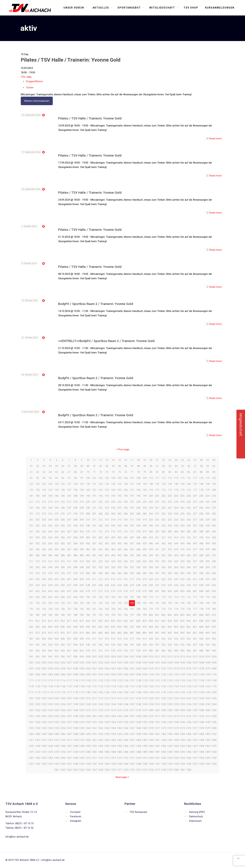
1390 (88, 734)
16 (126, 460)
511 (31, 561)
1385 (56, 734)
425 (56, 543)
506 (189, 555)
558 (138, 567)
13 (107, 460)
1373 (170, 728)
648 (138, 585)
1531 (31, 764)
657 (195, 585)
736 (126, 603)
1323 (44, 722)
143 (170, 484)
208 (201, 496)
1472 (38, 752)
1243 (107, 704)
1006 (126, 657)
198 (138, 496)
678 (138, 591)
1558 (201, 764)
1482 (101, 752)
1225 (182, 698)
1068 (138, 669)
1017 (195, 657)
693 (44, 597)
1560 (214, 764)
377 (132, 532)
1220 (151, 698)
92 (38, 478)
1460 (151, 746)
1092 (101, 675)
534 (176, 561)
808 (201, 615)
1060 (88, 669)
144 (176, 484)
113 (170, 478)
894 (176, 633)
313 (107, 520)
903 (44, 639)
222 (101, 502)
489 (82, 555)
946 (126, 645)
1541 (94, 764)
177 (195, 490)
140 (151, 484)
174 (176, 490)
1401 (157, 734)
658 (201, 585)
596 (189, 573)
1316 (189, 716)
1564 (75, 770)
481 (31, 555)
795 (119, 615)
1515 (119, 758)
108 (138, 478)
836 (189, 621)
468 (138, 549)
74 (113, 472)
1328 (75, 722)
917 (132, 639)
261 (157, 508)
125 (56, 484)
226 (126, 502)
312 (101, 520)
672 (101, 591)
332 (38, 526)
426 (63, 543)
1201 (31, 698)
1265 (56, 710)
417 (195, 538)
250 (88, 508)
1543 (107, 764)
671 (94, 591)
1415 (56, 740)
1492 (164, 752)
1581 (182, 770)
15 (119, 460)
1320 (214, 716)
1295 (56, 716)
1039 (145, 663)
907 (69, 639)
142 (164, 484)
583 (107, 573)
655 (182, 585)
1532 (38, 764)
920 (151, 639)
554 (113, 567)
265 (182, 508)
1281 (157, 710)
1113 (44, 680)
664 (50, 591)
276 (63, 514)
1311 (157, 716)
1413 (44, 740)
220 (88, 502)
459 (82, 549)
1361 (94, 728)
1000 (88, 657)
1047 (195, 663)
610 (88, 579)
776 (189, 609)
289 (145, 514)
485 (56, 555)
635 (56, 585)
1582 (189, 770)
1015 (182, 657)
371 (94, 532)
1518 (138, 758)
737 (132, 603)
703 (107, 597)
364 (50, 532)
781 (31, 615)
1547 (132, 764)
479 (208, 549)
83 (170, 472)
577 (69, 573)
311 (94, 520)
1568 (101, 770)
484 (50, 555)
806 (189, 615)
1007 (132, 657)
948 (138, 645)
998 (75, 657)
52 (164, 466)
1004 (113, 657)
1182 (101, 692)
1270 (88, 710)
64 (50, 472)
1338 (138, 722)
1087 (69, 675)
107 (132, 478)
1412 (38, 740)
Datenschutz (196, 816)
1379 (208, 728)
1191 (157, 692)
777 (195, 609)
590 (151, 573)
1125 (119, 680)
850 (88, 627)
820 (88, 621)
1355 (56, 728)
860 (151, 627)
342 (101, 526)
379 (145, 532)
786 (63, 615)
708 (138, 597)
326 (189, 520)
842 (38, 627)
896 (189, 633)
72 (101, 472)
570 (214, 567)
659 (208, 585)
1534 (50, 764)
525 (119, 561)
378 (138, 532)
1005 (119, 657)
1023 (44, 663)
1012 (164, 657)
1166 (189, 686)
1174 (50, 692)
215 (56, 502)
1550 (151, 764)
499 (145, 555)
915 (119, 639)
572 (38, 573)
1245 (119, 704)
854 (113, 627)
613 (107, 579)
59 (208, 466)
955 (182, 645)
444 (176, 543)
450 (214, 543)
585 (119, 573)
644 (113, 585)
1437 (195, 740)
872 (38, 633)
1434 (176, 740)
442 (164, 543)
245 (56, 508)
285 (119, 514)
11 (94, 460)
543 (44, 567)
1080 (214, 669)
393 (44, 538)
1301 (94, 716)
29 (208, 460)
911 (94, 639)
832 (164, 621)
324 (176, 520)
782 (38, 615)
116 (189, 478)
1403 (170, 734)
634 (50, 585)
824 (113, 621)
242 (38, 508)
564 (176, 567)
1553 (170, 764)
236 (189, 502)
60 (214, 466)
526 (126, 561)
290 (151, 514)
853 (107, 627)
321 (157, 520)
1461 (157, 746)
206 (189, 496)
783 (44, 615)
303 (44, 520)
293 (170, 514)
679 (145, 591)
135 (119, 484)
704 (113, 597)
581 (94, 573)
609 (82, 579)
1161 (157, 686)
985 (182, 651)
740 (151, 603)
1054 (50, 669)
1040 (151, 663)
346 (126, 526)
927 (195, 639)
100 (88, 478)
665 (56, 591)
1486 (126, 752)
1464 (176, 746)
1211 (94, 698)
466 (126, 549)
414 (176, 538)
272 (38, 514)
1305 (119, 716)
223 (107, 502)
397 (69, 538)
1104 (176, 675)
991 (31, 657)
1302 (101, 716)
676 (126, 591)
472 (164, 549)
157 (69, 490)
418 (201, 538)
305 (56, 520)
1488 (138, 752)
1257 (195, 704)
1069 (145, 669)
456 (63, 549)
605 (56, 579)
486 (63, 555)
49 (145, 466)
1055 (56, 669)
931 (31, 645)
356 (189, 526)
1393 (107, 734)
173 (170, 490)
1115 (56, 680)
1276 (126, 710)
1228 (201, 698)
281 (94, 514)
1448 (75, 746)
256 (126, 508)
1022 (38, 663)
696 (63, 597)
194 (113, 496)
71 (94, 472)
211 (31, 502)
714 (176, 597)
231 (157, 502)
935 (56, 645)
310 (88, 520)
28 (201, 460)
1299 (82, 716)
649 (145, 585)
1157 (132, 686)
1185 (119, 692)
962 (38, 651)
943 (107, 645)
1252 (164, 704)
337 (69, 526)
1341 (157, 722)
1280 (151, 710)
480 (214, 549)
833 (170, 621)
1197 (195, 692)
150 (214, 484)
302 (38, 520)
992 (38, 657)
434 (113, 543)
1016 (189, 657)
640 (88, 585)
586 (126, 573)
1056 (63, 669)
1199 (208, 692)
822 (101, 621)
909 (82, 639)
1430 (151, 740)
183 (44, 496)
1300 (88, 716)
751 (31, 609)
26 (189, 460)
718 (201, 597)
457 (69, 549)
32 (38, 466)
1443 (44, 746)
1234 (50, 704)
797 (132, 615)
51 (157, 466)
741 (157, 603)
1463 (170, 746)
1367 (132, 728)
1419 (82, 740)
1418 (75, 740)
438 (138, 543)
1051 (31, 669)
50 (151, 466)
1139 (208, 680)
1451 (94, 746)
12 (101, 460)
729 (82, 603)
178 (201, 490)
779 (208, 609)
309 (82, 520)
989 (208, 651)
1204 (50, 698)
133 (107, 484)
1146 (63, 686)
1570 (113, 770)
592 (164, 573)
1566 (88, 770)
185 (56, 496)
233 (170, 502)
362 (38, 532)
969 (82, 651)
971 (94, 651)
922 (164, 639)
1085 (56, 675)
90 (214, 472)
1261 (31, 710)
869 (208, 627)
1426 (126, 740)
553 (107, 567)
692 (38, 597)
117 (195, 478)
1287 (195, 710)
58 (201, 466)
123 (44, 484)
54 (176, 466)
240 (214, 502)
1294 (50, 716)
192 (101, 496)
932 (38, 645)
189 (82, 496)
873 (44, 633)
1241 (94, 704)
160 (88, 490)
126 (63, 484)
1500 (214, 752)
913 (107, 639)
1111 (31, 680)
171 (157, 490)
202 (164, 496)
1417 (69, 740)
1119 (82, 680)
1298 (75, 716)
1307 (132, 716)
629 (208, 579)
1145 (56, 686)
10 (88, 460)
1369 (145, 728)
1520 (151, 758)
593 (170, 573)
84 (176, 472)
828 (138, 621)
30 (214, 460)
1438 (201, 740)
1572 (126, 770)
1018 (201, 657)
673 (107, 591)
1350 (214, 722)
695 (56, 597)
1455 (119, 746)
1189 (145, 692)
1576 (151, 770)
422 (38, 543)
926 (189, 639)
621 (157, 579)
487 (69, 555)
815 (56, 621)
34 (50, 466)
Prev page (122, 449)
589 (145, 573)
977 (132, 651)
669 (82, 591)
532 (164, 561)
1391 (94, 734)
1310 (151, 716)
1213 (107, 698)
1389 (82, 734)
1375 (182, 728)
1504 (50, 758)
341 (94, 526)
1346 (189, 722)
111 (157, 478)
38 (75, 466)
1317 (195, 716)
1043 (170, 663)
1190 (151, 692)
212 (38, 502)
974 (113, 651)
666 (63, 591)
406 (126, 538)
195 (119, 496)
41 (94, 466)
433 (107, 543)
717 (195, 597)
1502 (38, 758)
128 (75, 484)
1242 (101, 704)
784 (50, 615)
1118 (75, 680)
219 (82, 502)
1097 (132, 675)
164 (113, 490)
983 (170, 651)
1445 (56, 746)
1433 (170, 740)
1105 (182, 675)
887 (132, 633)
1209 (82, 698)
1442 (38, 746)
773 (170, 609)
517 (69, 561)
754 (50, 609)
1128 (138, 680)
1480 (88, 752)
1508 (75, 758)
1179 (82, 692)
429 (82, 543)
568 (201, 567)
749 (208, 603)
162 (101, 490)
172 (164, 490)
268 (201, 508)
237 (195, 502)
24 (176, 460)
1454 (113, 746)
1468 (201, 746)
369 (82, 532)
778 (201, 609)
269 (208, 508)
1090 (88, 675)
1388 (75, 734)
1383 (44, 734)
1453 (107, 746)
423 (44, 543)
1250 (151, 704)
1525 (182, 758)
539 (208, 561)
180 (214, 490)
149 (208, 484)
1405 (182, 734)
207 (195, 496)
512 (38, 561)
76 (126, 472)
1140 (214, 680)
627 (195, 579)
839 (208, 621)
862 (164, 627)
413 (170, 538)
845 (56, 627)
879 (82, 633)
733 (107, 603)
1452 (101, 746)
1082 (38, 675)
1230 (214, 698)
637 (69, 585)
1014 (176, 657)
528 (138, 561)
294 (176, 514)
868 (201, 627)
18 (138, 460)
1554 (176, 764)
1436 (189, 740)
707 (132, 597)
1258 (201, 704)
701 (94, 597)
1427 (132, 740)
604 (50, 579)
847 (69, 627)
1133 (170, 680)
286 (126, 514)
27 (195, 460)
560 (151, 567)
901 (31, 639)
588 (138, 573)
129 (82, 484)
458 (75, 549)
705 (119, 597)
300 (214, 514)
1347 (195, 722)
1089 (82, 675)
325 (182, 520)
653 (170, 585)
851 (94, 627)
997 (69, 657)
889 (145, 633)
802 (164, 615)
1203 (44, 698)
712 (164, 597)
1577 (157, 770)
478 (201, 549)
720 (214, 597)
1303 (107, 716)
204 (176, 496)
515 (56, 561)
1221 (157, 698)
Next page (123, 777)
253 (107, 508)
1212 (101, 698)
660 (214, 585)
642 (101, 585)
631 (31, 585)
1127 (132, 680)
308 (75, 520)
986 (189, 651)
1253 (170, 704)
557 (132, 567)
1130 (151, 680)
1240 (88, 704)
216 (63, 502)
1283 (170, 710)
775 (182, 609)
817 (69, 621)
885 (119, 633)
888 (138, 633)
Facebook (75, 816)
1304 (113, 716)
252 (101, 508)
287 (132, 514)
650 (151, 585)
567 (195, 567)
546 (63, 567)
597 (195, 573)
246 (63, 508)
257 (132, 508)
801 (157, 615)
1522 (164, 758)
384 (176, 532)
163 (107, 490)
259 (145, 508)
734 (113, 603)
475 (182, 549)
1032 (101, 663)
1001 (94, 657)
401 (94, 538)
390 (214, 532)
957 (195, 645)
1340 (151, 722)
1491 (157, 752)
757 (69, 609)
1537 (69, 764)
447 (195, 543)
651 (157, 585)
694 (50, 597)
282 (101, 514)
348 (138, 526)
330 (214, 520)
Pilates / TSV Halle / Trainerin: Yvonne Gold (71, 60)
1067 (132, 669)
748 (201, 603)
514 (50, 561)
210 (214, 496)
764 (113, 609)
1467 (195, 746)
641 (94, 585)
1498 (201, 752)
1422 (101, 740)
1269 (82, 710)
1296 (63, 716)
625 (182, 579)
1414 (50, 740)
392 (38, 538)
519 (82, 561)
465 (119, 549)
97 (69, 478)
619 (145, 579)
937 (69, 645)
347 (132, 526)
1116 (63, 680)
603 (44, 579)
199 (145, 496)
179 (208, 490)
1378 (201, 728)
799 (145, 615)
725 (56, 603)
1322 (38, 722)
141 (157, 484)
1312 (164, 716)
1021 (31, 663)
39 (82, 466)
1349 (208, 722)
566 (189, 567)
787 (69, 615)
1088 (75, 675)
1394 (113, 734)
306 (63, 520)
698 (75, 597)
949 (145, 645)
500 (151, 555)
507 (195, 555)
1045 (182, 663)
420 (214, 538)
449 (208, 543)
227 (132, 502)
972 (101, 651)
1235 (56, 704)
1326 (63, 722)
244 (50, 508)
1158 (138, 686)
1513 (107, 758)
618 (138, 579)
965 (56, 651)
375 (119, 532)
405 (119, 538)
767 (132, 609)
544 (50, 567)
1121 (94, 680)
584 (113, 573)
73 (107, 472)
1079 (208, 669)
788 (75, 615)
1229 (208, 698)
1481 (94, 752)
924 (176, 639)
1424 (113, 740)
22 (164, 460)
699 (82, 597)
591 (157, 573)
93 (44, 478)
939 (82, 645)
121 (31, 484)
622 (164, 579)
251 (94, 508)
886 (126, 633)
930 (214, 639)
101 (94, 478)
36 (63, 466)
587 (132, 573)
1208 (75, 698)
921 (157, 639)
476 (189, 549)
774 (176, 609)
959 (208, 645)
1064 (113, 669)
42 (101, 466)
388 (201, 532)
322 (164, 520)
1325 (56, 722)
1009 (145, 657)
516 (63, 561)
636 (63, 585)
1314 (176, 716)
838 (201, 621)
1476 (63, 752)
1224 (176, 698)
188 (75, 496)
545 (56, 567)
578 (75, 573)
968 (75, 651)
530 (151, 561)
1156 (126, 686)
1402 (164, 734)
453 (44, 549)
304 (50, 520)
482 (38, 555)
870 (214, 627)
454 (50, 549)
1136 (189, 680)
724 (50, 603)
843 (44, 627)
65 (56, 472)
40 (88, 466)
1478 (75, 752)
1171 (31, 692)
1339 (145, 722)
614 (113, 579)
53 (170, 466)
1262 (38, 710)
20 (151, 460)
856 (126, 627)
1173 (44, 692)
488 (75, 555)
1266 (63, 710)
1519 (145, 758)
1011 (157, 657)
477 (195, 549)
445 (182, 543)
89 (208, 472)
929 (208, 639)
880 (88, 633)
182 (38, 496)
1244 (113, 704)
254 (113, 508)
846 (63, 627)
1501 (31, 758)
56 (189, 466)
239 (208, 502)
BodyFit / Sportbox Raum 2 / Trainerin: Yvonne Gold (96, 304)
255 (119, 508)
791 (94, 615)
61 (31, 472)
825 (119, 621)
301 (31, 520)
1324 (50, 722)
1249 (145, 704)
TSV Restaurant (138, 812)
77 (132, 472)
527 (132, 561)
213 (44, 502)
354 (176, 526)
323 (170, 520)
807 (195, 615)
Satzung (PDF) (197, 812)
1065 (119, 669)
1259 (208, 704)
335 (56, 526)
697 (69, 597)
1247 (132, 704)
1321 (31, 722)
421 (31, 543)
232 (164, 502)
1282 (164, 710)
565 (182, 567)
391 (31, 538)
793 (107, 615)
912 (101, 639)
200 (151, 496)
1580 (176, 770)
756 (63, 609)
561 (157, 567)
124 (50, 484)
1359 (82, 728)
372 (101, 532)
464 (113, 549)
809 (208, 615)
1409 (208, 734)
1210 (88, 698)
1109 (208, 675)
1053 (44, 669)
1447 (69, 746)
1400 (151, 734)
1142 (38, 686)
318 (138, 520)
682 (164, 591)
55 (182, 466)
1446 (63, 746)
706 (126, 597)
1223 (170, 698)
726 (63, 603)
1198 (201, 692)
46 (126, 466)
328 (201, 520)
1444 (50, 746)
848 (75, 627)
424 (50, 543)
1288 (201, 710)
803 (170, 615)
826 (126, 621)
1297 (69, 716)
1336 (126, 722)
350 (151, 526)
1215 (119, 698)
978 (138, 651)
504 (176, 555)
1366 (126, 728)
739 (145, 603)
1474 (50, 752)
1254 (176, 704)
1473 (44, 752)
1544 (113, 764)
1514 (113, 758)
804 (176, 615)
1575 (145, 770)
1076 (189, 669)
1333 (107, 722)
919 (145, 639)
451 (31, 549)
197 (132, 496)
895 (182, 633)
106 (126, 478)
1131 (157, 680)
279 (82, 514)
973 (107, 651)
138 (138, 484)
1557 (195, 764)
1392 (101, 734)
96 (63, 478)
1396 (126, 734)
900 (214, 633)
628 (201, 579)
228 (138, 502)
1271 (94, 710)
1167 (195, 686)
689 (208, 591)
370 (88, 532)
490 (88, 555)
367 (69, 532)
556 (126, 567)
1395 (119, 734)
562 (164, 567)
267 (195, 508)
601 (31, 579)
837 (195, 621)
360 (214, 526)
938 (75, 645)
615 (119, 579)
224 (113, 502)
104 (113, 478)
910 (88, 639)
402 (101, 538)
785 (56, 615)
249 (82, 508)
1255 (182, 704)
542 (38, 567)
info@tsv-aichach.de (17, 837)
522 (101, 561)
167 (132, 490)
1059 (82, 669)
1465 (182, 746)
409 (145, 538)
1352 (38, 728)
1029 (82, 663)
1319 (208, 716)
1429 (145, 740)
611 (94, 579)
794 (113, 615)
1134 (176, 680)
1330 (88, 722)
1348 (201, 722)
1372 (164, 728)
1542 (101, 764)
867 (195, 627)
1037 (132, 663)
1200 (214, 692)
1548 (138, 764)
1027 (69, 663)
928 (201, 639)
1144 (50, 686)
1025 (56, 663)
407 (132, 538)
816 (63, 621)
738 (138, 603)
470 (151, 549)
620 (151, 579)
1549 (145, 764)
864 (176, 627)
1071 (157, 669)
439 (145, 543)
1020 (214, 657)
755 (56, 609)
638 (75, 585)
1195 (182, 692)
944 (113, 645)
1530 (214, 758)
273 (44, 514)
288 (138, 514)
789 (82, 615)
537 (195, 561)
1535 (56, 764)
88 (201, 472)
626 (189, 579)
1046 (189, 663)
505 (182, 555)
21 (157, 460)
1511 (94, 758)
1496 (189, 752)
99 (82, 478)
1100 (151, 675)
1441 (31, 746)
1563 (69, 770)
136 (126, 484)
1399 (145, 734)
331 (31, 526)
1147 (69, 686)
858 (138, 627)
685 (182, 591)
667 (69, 591)
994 (50, 657)
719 (208, 597)
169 (145, 490)
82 (164, 472)
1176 (63, 692)
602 (38, 579)
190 (88, 496)
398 (75, 538)
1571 (119, 770)
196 (126, 496)
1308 (138, 716)
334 (50, 526)
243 (44, 508)
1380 (214, 728)
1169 (208, 686)
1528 (201, 758)
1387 (69, 734)
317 (132, 520)
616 (126, 579)
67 (69, 472)
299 (208, 514)
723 (44, 603)
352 (164, 526)
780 (214, 609)
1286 (189, 710)
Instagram (76, 821)
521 (94, 561)
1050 (214, 663)
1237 (69, 704)
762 (101, 609)
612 (101, 579)
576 (63, 573)
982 (164, 651)
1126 (126, 680)
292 (164, 514)
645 (119, 585)
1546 (126, 764)
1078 (201, 669)
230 (151, 502)
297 (195, 514)
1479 (82, 752)
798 (138, 615)
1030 (88, 663)
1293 (44, 716)
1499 (208, 752)
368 (75, 532)
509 (208, 555)
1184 (113, 692)
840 (214, 621)
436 (126, 543)
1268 (75, 710)
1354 (50, 728)
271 (31, 514)
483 (44, 555)
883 (107, 633)
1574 (138, 770)
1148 (75, 686)
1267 (69, 710)
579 (82, 573)
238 (201, 502)
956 (189, 645)
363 (44, 532)
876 (63, 633)
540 (214, 561)
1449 (82, 746)
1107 (195, 675)
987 (195, 651)
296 (189, 514)
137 (132, 484)
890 (151, 633)
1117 (69, 680)
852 (101, 627)
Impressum (195, 821)
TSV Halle (26, 77)
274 (50, 514)
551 (94, 567)
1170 (214, 686)
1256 (189, 704)
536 (189, 561)
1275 (119, 710)
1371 (157, 728)
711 (157, 597)
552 (101, 567)
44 (113, 466)
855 (119, 627)
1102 (164, 675)
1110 (214, 675)
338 (75, 526)
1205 (56, 698)
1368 (138, 728)
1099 (145, 675)
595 (182, 573)
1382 (38, 734)
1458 (138, 746)
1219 (145, 698)
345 (119, 526)
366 (63, 532)
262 (164, 508)
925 (182, 639)
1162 (164, 686)
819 (82, 621)
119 (208, 478)
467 (132, 549)
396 (63, 538)
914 (113, 639)
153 (44, 490)
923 (170, 639)
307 (69, 520)
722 (38, 603)
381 (157, 532)
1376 (189, 728)
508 (201, 555)
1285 (182, 710)
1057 (69, 669)
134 (113, 484)
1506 (63, 758)
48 (138, 466)
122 (38, 484)
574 (50, 573)
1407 (195, 734)
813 (44, 621)
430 (88, 543)
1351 (31, 728)
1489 (145, 752)
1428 (138, 740)
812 (38, 621)
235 (182, 502)
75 (119, 472)
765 (119, 609)
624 (176, 579)
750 (214, 603)
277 (69, 514)
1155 (119, 686)
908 (75, 639)
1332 (101, 722)
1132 (164, 680)
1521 (157, 758)
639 (82, 585)
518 (75, 561)
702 (101, 597)
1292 (38, 716)
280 (88, 514)
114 (176, 478)
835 (182, 621)
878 (75, 633)
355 (182, 526)
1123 (107, 680)
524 (113, 561)
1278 (138, 710)
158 (75, 490)
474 (176, 549)
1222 (164, 698)
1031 (94, 663)
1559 (208, 764)
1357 (69, 728)
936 (63, 645)
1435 (182, 740)
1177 (69, 692)
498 (138, 555)
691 (31, 597)
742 (164, 603)
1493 (170, 752)
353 (170, 526)
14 (113, 460)
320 (151, 520)
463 (107, 549)
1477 (69, 752)
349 (145, 526)
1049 (208, 663)
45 (119, 466)
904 (50, 639)
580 (88, 573)
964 (50, 651)
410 (151, 538)
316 (126, 520)
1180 (88, 692)
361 (31, 532)
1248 (138, 704)
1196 (189, 692)
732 (101, 603)
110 (151, 478)
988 (201, 651)
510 (214, 555)
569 (208, 567)
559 (145, 567)
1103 (170, 675)
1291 (31, 716)
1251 (157, 704)
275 (56, 514)
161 (94, 490)
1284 (176, 710)
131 (94, 484)
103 (107, 478)
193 (107, 496)
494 (113, 555)
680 (151, 591)
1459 (145, 746)
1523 (170, 758)
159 (82, 490)
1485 (119, 752)
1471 (31, 752)
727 (69, 603)
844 (50, 627)
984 (176, 651)
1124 (113, 680)
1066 (126, 669)
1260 (214, 704)
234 (176, 502)
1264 (50, 710)
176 (189, 490)
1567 (94, 770)
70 (88, 472)
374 (113, 532)
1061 (94, 669)
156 (63, 490)
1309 (145, 716)
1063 (107, 669)
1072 (164, 669)
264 (176, 508)
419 (208, 538)
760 (88, 609)
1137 (195, 680)
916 (126, 639)
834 (176, 621)
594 (176, 573)
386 (189, 532)
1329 (82, 722)
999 (82, 657)
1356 (63, 728)
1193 (170, 692)
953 (170, 645)
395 (56, 538)
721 (31, 603)
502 (164, 555)
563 (170, 567)
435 (119, 543)
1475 (56, 752)
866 (189, 627)
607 (69, 579)
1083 (44, 675)
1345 (182, 722)
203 (170, 496)
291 (157, 514)
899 (208, 633)
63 (44, 472)
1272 (101, 710)
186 (63, 496)
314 (113, 520)
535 (182, 561)
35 (56, 466)
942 (101, 645)
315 (119, 520)
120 (214, 478)
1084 (50, 675)
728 (75, 603)
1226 (189, 698)
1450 (88, 746)
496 (126, 555)
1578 (164, 770)
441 (157, 543)
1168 (201, 686)
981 (157, 651)
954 (176, 645)
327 (195, 520)
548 (75, 567)
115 (182, 478)
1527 (195, 758)
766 (126, 609)
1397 (132, 734)
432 (101, 543)
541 (31, 567)
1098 (138, 675)
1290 (214, 710)
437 (132, 543)
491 (94, 555)
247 (69, 508)
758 (75, 609)
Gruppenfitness (34, 81)
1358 (75, 728)
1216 (126, 698)
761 (94, 609)
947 (132, 645)
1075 (182, 669)
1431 (157, 740)
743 (170, 603)
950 (151, 645)
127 (69, 484)
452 (38, 549)
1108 (201, 675)
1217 (132, 698)
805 (182, 615)
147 (195, 484)
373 (107, 532)
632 (38, 585)
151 (31, 490)
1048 (201, 663)
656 (189, 585)
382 (164, 532)
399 (82, 538)
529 (145, 561)
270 (214, 508)
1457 (132, 746)
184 (50, 496)
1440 (214, 740)
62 (38, 472)
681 (157, 591)
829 (145, 621)
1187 (132, 692)
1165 (182, 686)
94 (50, 478)
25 (182, 460)
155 (56, 490)
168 (138, 490)
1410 (214, 734)
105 (119, 478)
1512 (101, 758)
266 (189, 508)
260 (151, 508)
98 (75, 478)
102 (101, 478)
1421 (94, 740)
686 (189, 591)
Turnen (30, 87)
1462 (164, 746)
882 (101, 633)
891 (157, 633)
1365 (119, 728)
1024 (50, 663)
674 (113, 591)
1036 (126, 663)
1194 (176, 692)
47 (132, 466)
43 (107, 466)
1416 (63, 740)
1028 (75, 663)
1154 (113, 686)
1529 (208, 758)
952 (164, 645)
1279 (145, 710)
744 (176, 603)
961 (31, 651)
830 (151, 621)
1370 (151, 728)
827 (132, 621)
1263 (44, 710)
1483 (107, 752)
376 (126, 532)
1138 (201, 680)
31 (31, 466)
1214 (113, 698)
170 (151, 490)
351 (157, 526)
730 (88, 603)
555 (119, 567)
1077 (195, 669)
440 (151, 543)
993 (44, 657)
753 (44, 609)
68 (75, 472)
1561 (56, 770)
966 (63, 651)
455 (56, 549)
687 (195, 591)
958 (201, 645)
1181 (94, 692)
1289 (208, 710)
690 (214, 591)
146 (189, 484)
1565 (82, 770)
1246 (126, 704)
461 (94, 549)
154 (50, 490)
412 (164, 538)
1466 (189, 746)
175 (182, 490)
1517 (132, 758)
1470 (214, 746)
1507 (69, 758)
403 (107, 538)
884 (113, 633)
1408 (201, 734)
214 (50, 502)
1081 (31, 675)
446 (189, 543)
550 (88, 567)
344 (113, 526)
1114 (50, 680)
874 (50, 633)
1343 (170, 722)
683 (170, 591)
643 (107, 585)
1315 (182, 716)
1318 (201, 716)
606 (63, 579)
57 (195, 466)
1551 (157, 764)
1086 (63, 675)
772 (164, 609)
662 (38, 591)
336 (63, 526)
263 (170, 508)
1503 (44, 758)
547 (69, 567)
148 (201, 484)
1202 (38, 698)
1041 (157, 663)
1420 (88, 740)
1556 (189, 764)
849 (82, 627)
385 (182, 532)
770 (151, 609)
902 (38, 639)
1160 (151, 686)
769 (145, 609)
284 (113, 514)
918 (138, 639)
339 (82, 526)
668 (75, 591)
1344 (176, 722)
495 (119, 555)
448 (201, 543)
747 (195, 603)
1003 (107, 657)
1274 (113, 710)
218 (75, 502)
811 (31, 621)
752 (38, 609)
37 (69, 466)
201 (157, 496)
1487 (132, 752)
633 (44, 585)
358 (201, 526)
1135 (182, 680)
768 (138, 609)
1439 (208, 740)
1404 (176, 734)
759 (82, 609)
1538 (75, 764)
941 (94, 645)
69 (82, 472)
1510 (88, 758)
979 (145, 651)
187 (69, 496)
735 (119, 603)
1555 (182, 764)
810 (214, 615)
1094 (113, 675)
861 (157, 627)
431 (94, 543)
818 (75, 621)
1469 (208, 746)
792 (101, 615)
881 (94, 633)
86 (189, 472)
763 (107, 609)
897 (195, 633)
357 (195, 526)
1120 (88, 680)
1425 (119, 740)
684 (176, 591)
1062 (101, 669)
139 (145, 484)
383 (170, 532)
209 (208, 496)
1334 (113, 722)
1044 (176, 663)
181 (31, 496)
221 (94, 502)
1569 (107, 770)
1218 (138, 698)
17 (132, 460)
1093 (107, 675)
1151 (94, 686)
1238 (75, 704)
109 (145, 478)
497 (132, 555)
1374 (176, 728)
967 (69, 651)
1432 (164, 740)
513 (44, 561)
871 (31, 633)
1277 (132, 710)
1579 (170, 770)
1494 (176, 752)
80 (151, 472)
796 (126, 615)
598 (201, 573)
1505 (56, 758)
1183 (107, 692)
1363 (107, 728)
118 (201, 478)
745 (182, 603)
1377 (195, 728)
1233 (44, 704)
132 (101, 484)
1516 (126, 758)
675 (119, 591)
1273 (107, 710)
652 (164, 585)
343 (107, 526)
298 (201, 514)
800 (151, 615)
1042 (164, 663)
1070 (151, 669)
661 (31, 591)
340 (88, 526)
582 (101, 573)
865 (182, 627)
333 (44, 526)
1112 (38, 680)
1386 (63, 734)
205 (182, 496)
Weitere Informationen (37, 101)
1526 (189, 758)
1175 (56, 692)
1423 (107, 740)
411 (157, 538)
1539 (82, 764)
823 (107, 621)
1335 (119, 722)
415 (182, 538)
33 (44, 466)
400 (88, 538)
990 (214, 651)
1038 (138, 663)
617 (132, 579)
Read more (216, 139)
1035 (119, 663)
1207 (69, 698)
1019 (208, 657)
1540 (88, 764)
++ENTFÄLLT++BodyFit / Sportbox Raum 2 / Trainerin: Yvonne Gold (106, 341)
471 (157, 549)
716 (189, 597)
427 (69, 543)
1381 (31, 734)
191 (94, 496)
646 (126, 585)
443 (170, 543)
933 (44, 645)
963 (44, 651)
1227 (195, 698)
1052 (38, 669)
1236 (63, 704)
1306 (126, 716)
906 (63, 639)
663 (44, 591)
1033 (107, 663)
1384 (50, 734)
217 (69, 502)
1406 (189, 734)
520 (88, 561)
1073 (170, 669)
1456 (126, 746)
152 (38, 490)
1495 (182, 752)
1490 (151, 752)
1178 (75, 692)
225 (119, 502)
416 (189, 538)
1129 (145, 680)
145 (182, 484)
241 (31, 508)
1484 (113, 752)
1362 (101, 728)
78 (138, 472)
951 (157, 645)
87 (195, 472)
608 (75, 579)
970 (88, 651)
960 (214, 645)
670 (88, 591)
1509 (82, 758)
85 (182, 472)
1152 (101, 686)
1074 (176, 669)
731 (94, 603)
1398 (138, 734)
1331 (94, 722)
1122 (101, 680)
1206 (63, 698)
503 (170, 555)
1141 (31, 686)
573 (44, 573)
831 (157, 621)
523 (107, 561)
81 (157, 472)
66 (63, 472)
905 (56, 639)
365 (56, 532)
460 (88, 549)
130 (88, 484)
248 (75, 508)
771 (157, 609)
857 (132, 627)
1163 (170, 686)
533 (170, 561)
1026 (63, 663)
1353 (44, 728)
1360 (88, 728)
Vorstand (75, 812)
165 (119, 490)
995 (56, 657)
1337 (132, 722)
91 (31, 478)
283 (107, 514)
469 (145, 549)
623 (170, 579)
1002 (101, 657)
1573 (132, 770)
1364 (113, 728)
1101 (157, 675)
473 (170, 549)
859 (145, 627)
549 (82, 567)
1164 (176, 686)
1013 (170, 657)
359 (208, 526)
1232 (38, 704)
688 (201, 591)
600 (214, 573)
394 (50, 538)
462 (101, 549)
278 (75, 514)
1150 (88, 686)
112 (164, 478)
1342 (164, 722)
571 (31, 573)
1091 (94, 675)
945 (119, 645)
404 (113, 538)
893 (170, 633)
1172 (38, 692)
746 (189, 603)
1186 (126, 692)
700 (88, 597)
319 (145, 520)
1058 (75, 669)
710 (151, 597)
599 (208, 573)
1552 (164, 764)
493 (107, 555)
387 (195, 532)
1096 (126, 675)
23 (170, 460)
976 (126, 651)
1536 (63, 764)
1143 (44, 686)
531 (157, 561)
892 (164, 633)
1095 (119, 675)
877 (69, 633)
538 (201, 561)
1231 (31, 704)
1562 (63, 770)
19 (145, 460)
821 (94, 621)
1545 (119, 764)
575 (56, 573)
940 (88, 645)
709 (145, 597)
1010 (151, 657)
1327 (69, 722)
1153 (107, 686)
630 (214, 579)
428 (75, 543)
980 (151, 651)
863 (170, 627)
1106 (189, 675)
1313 (170, 716)
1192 (164, 692)
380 (151, 532)
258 (138, 508)
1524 (176, 758)
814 (50, 621)
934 (50, 645)
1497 (195, 752)
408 (138, 538)
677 (132, 591)
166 (126, 490)
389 (208, 532)
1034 (113, 663)
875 (56, 633)
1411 (31, 740)
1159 (145, 686)
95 (56, 478)
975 (119, 651)
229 (145, 502)
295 (182, 514)
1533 (44, 764)
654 (176, 585)
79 (145, 472)
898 (201, 633)
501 (157, 555)
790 (88, 615)
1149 (82, 686)
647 (132, 585)
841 (31, 627)
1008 (138, 657)
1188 (138, 692)
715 (182, 597)
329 (208, 520)
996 (63, 657)
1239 (82, 704)
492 (101, 555)
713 (170, 597)
